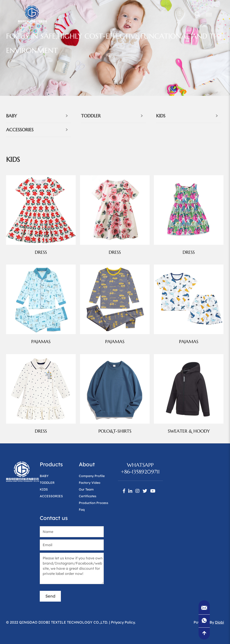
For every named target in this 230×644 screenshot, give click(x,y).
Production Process (94, 503)
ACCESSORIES (20, 130)
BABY (11, 116)
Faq (82, 510)
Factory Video (90, 483)
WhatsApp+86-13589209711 (140, 468)
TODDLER (91, 116)
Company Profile (92, 476)
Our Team (86, 489)
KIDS (161, 116)
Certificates (88, 496)
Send (50, 596)
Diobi (219, 622)
